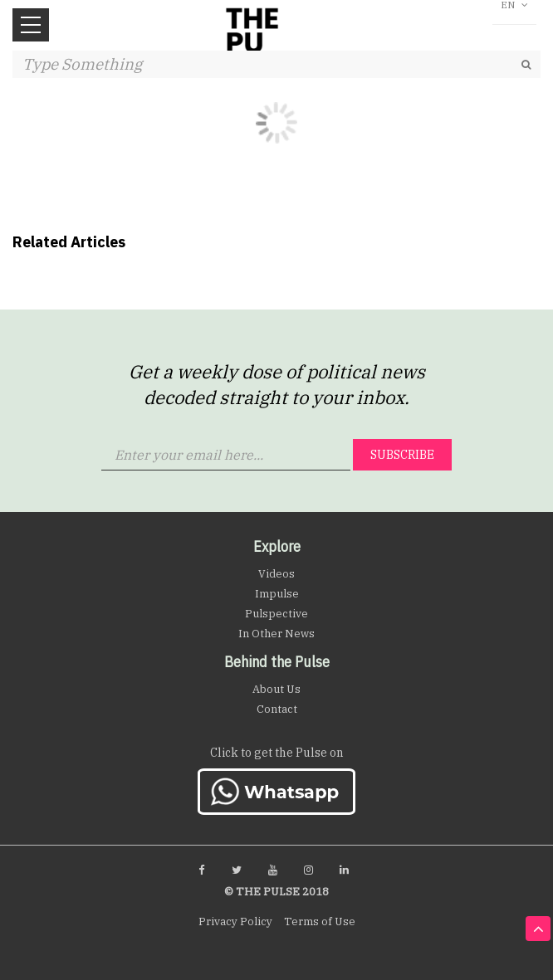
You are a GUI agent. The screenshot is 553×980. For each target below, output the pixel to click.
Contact (277, 709)
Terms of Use (320, 921)
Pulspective (276, 614)
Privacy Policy (235, 921)
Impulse (277, 594)
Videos (276, 574)
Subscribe (402, 455)
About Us (276, 689)
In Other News (276, 634)
